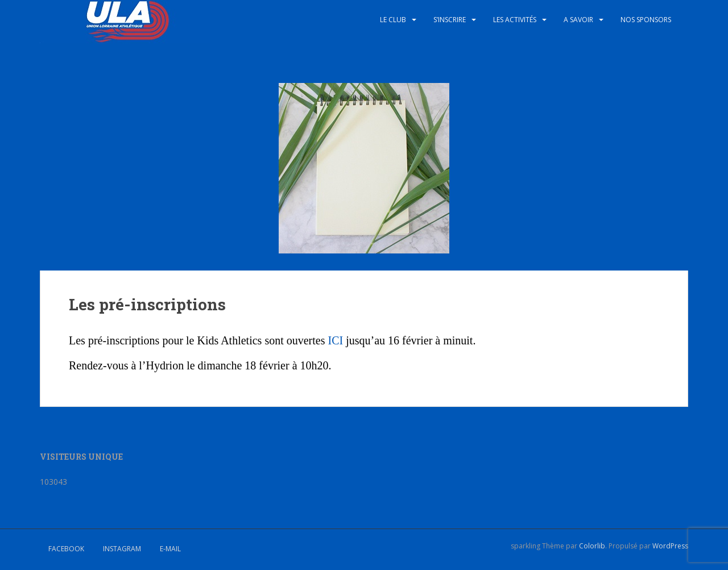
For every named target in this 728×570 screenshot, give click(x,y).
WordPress (670, 546)
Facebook (66, 549)
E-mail (170, 549)
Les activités (515, 20)
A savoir (578, 20)
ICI (335, 340)
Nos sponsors (646, 20)
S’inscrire (450, 20)
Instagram (122, 549)
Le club (393, 20)
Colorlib (592, 546)
